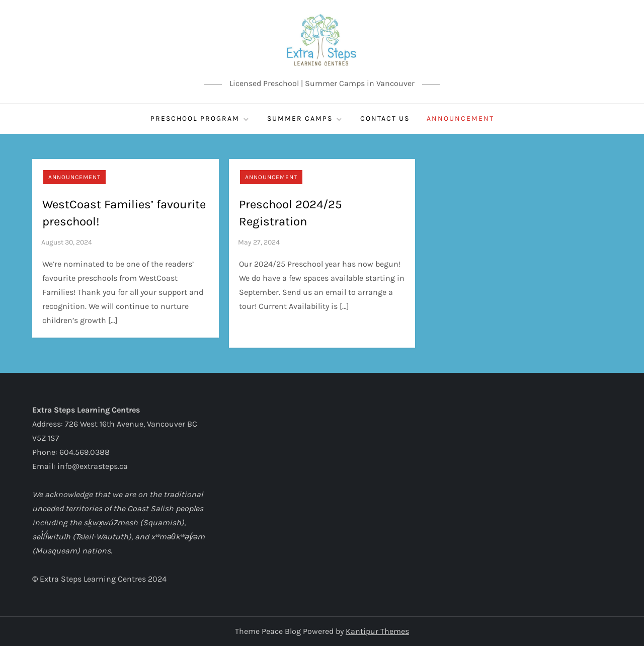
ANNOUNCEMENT (460, 118)
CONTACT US (385, 118)
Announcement (74, 177)
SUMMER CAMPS (305, 119)
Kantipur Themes (377, 631)
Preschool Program (200, 119)
